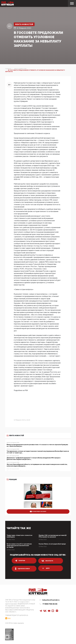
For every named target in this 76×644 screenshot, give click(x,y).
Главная (8, 69)
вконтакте (47, 561)
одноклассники (22, 569)
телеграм (20, 561)
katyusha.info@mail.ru (51, 600)
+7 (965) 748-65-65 (50, 604)
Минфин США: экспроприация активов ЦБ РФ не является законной (53, 536)
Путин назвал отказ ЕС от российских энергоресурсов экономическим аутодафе (19, 546)
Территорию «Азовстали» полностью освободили (19, 536)
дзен (46, 568)
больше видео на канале (38, 511)
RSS (9, 618)
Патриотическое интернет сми (38, 596)
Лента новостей (24, 24)
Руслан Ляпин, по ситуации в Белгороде (52, 544)
